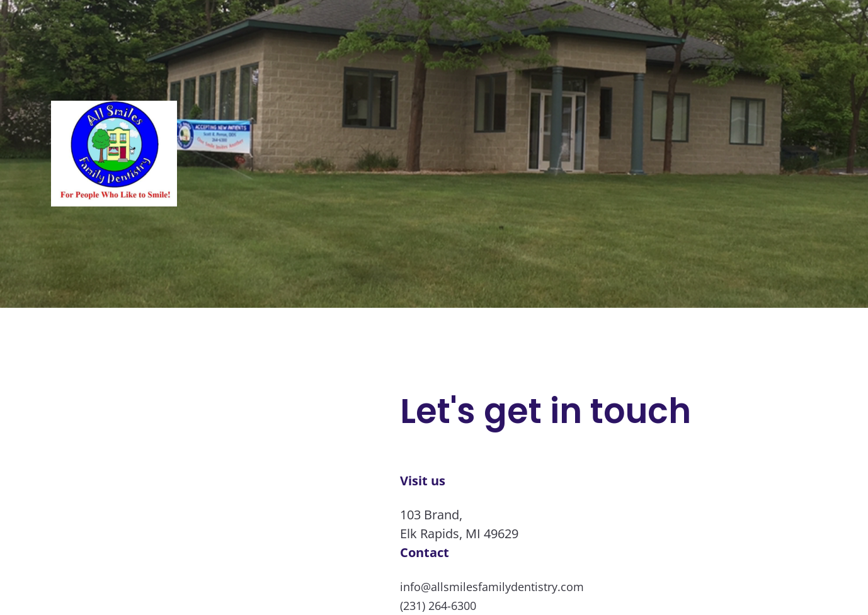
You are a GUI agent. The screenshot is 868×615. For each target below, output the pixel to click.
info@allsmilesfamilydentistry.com (492, 587)
